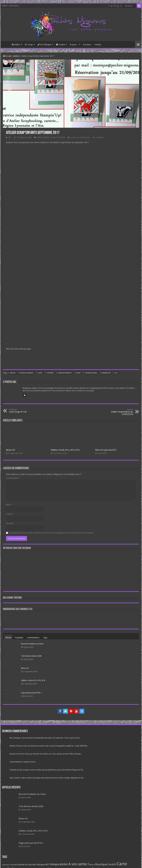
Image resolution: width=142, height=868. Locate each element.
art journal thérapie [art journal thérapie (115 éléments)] (35, 865)
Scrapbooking (91, 373)
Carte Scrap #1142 (25, 411)
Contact (98, 45)
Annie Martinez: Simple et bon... (23, 762)
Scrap (29, 45)
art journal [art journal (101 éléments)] (20, 865)
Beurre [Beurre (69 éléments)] (92, 865)
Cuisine (61, 45)
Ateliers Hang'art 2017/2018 (54, 137)
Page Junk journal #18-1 (31, 693)
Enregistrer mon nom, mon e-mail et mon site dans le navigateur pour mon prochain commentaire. (51, 533)
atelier (13, 373)
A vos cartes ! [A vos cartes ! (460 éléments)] (79, 864)
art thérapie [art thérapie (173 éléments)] (52, 864)
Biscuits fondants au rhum (32, 644)
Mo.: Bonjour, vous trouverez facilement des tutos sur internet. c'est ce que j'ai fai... (45, 738)
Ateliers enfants (27, 373)
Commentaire (13, 478)
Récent (8, 638)
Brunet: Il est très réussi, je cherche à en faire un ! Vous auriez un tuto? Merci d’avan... (46, 754)
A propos (87, 45)
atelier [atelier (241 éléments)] (64, 864)
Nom (9, 505)
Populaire (19, 638)
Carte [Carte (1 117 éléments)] (122, 864)
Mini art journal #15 (106, 450)
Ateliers (16, 56)
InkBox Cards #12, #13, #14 (65, 450)
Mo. (10, 137)
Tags (45, 638)
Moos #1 (11, 450)
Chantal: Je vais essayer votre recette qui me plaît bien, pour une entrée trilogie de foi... (47, 770)
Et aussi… (74, 45)
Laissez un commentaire (80, 137)
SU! (116, 373)
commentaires (33, 638)
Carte (40, 373)
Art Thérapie (44, 45)
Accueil (6, 44)
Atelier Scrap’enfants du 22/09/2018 (117, 412)
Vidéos (16, 45)
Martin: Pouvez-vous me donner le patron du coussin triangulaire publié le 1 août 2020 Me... (49, 746)
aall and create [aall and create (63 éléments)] (8, 865)
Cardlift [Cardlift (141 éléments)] (112, 864)
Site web (10, 523)
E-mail (9, 514)
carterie (50, 373)
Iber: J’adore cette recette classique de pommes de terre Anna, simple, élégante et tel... (47, 778)
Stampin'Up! (106, 373)
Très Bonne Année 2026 (31, 656)
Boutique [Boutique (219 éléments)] (101, 864)
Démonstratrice (65, 373)
